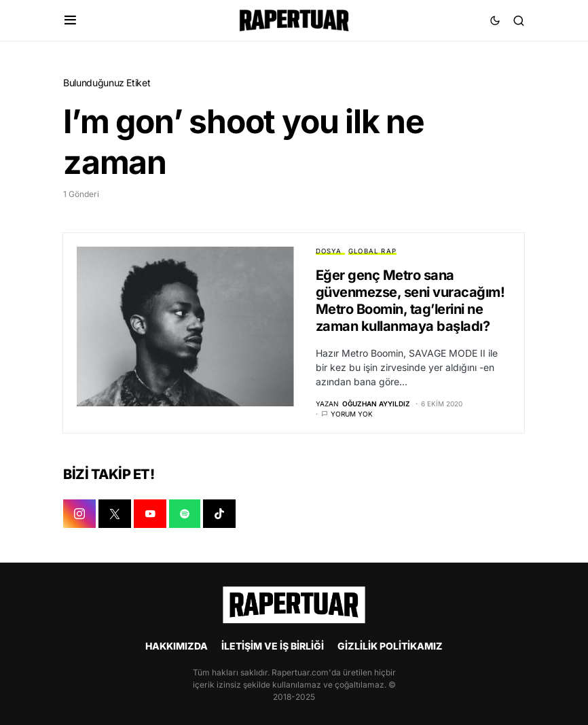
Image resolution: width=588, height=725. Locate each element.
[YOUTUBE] (150, 514)
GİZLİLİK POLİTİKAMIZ (390, 646)
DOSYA (329, 251)
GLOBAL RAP (372, 251)
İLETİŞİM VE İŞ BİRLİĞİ (273, 646)
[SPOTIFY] (185, 514)
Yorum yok (352, 414)
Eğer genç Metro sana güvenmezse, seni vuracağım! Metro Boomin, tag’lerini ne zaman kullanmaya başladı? (410, 301)
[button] (70, 20)
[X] (115, 514)
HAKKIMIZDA (177, 646)
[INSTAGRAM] (79, 514)
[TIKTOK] (219, 514)
